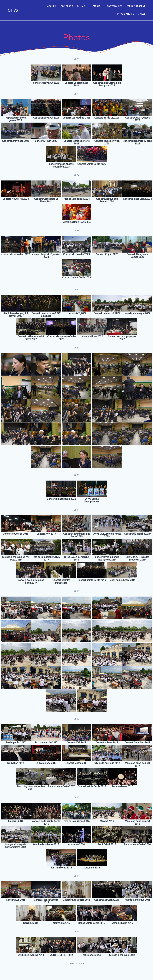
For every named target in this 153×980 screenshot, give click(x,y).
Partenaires (115, 6)
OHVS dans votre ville (131, 14)
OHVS (13, 10)
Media (97, 6)
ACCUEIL (52, 6)
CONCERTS (67, 6)
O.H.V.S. (82, 6)
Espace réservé (136, 6)
